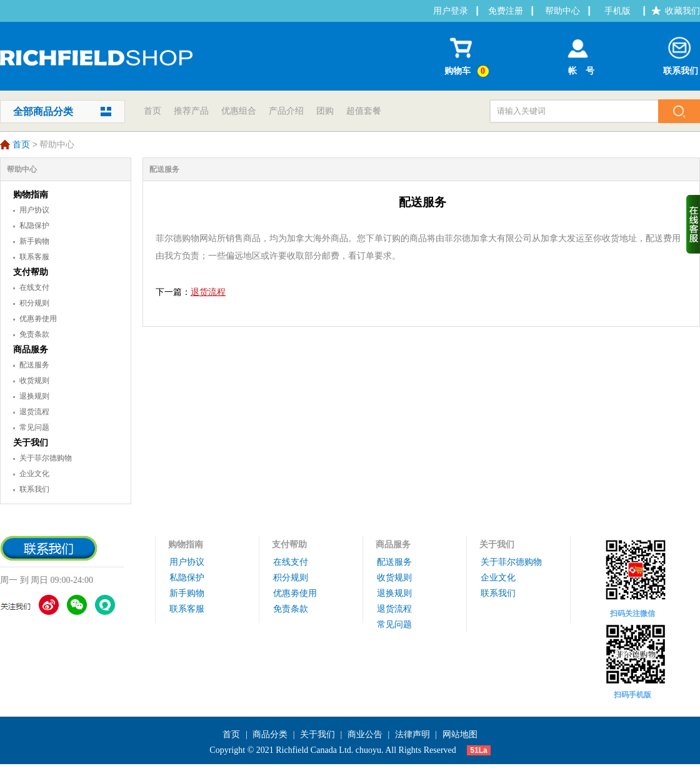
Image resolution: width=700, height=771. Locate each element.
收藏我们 (682, 11)
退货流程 (34, 412)
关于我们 (31, 443)
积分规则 (34, 303)
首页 (152, 111)
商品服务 (31, 350)
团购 (325, 111)
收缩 (693, 224)
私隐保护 (34, 226)
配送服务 (34, 365)
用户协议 (34, 210)
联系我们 (681, 53)
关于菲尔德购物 (46, 458)
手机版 (617, 11)
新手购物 (34, 241)
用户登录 (451, 11)
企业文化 (34, 474)
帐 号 (578, 53)
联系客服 (34, 257)
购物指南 (31, 195)
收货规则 (34, 381)
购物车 (468, 54)
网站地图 (460, 734)
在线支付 (34, 287)
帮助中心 (562, 11)
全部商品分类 (43, 112)
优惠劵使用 (38, 319)
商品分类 (270, 734)
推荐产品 (191, 111)
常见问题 (34, 427)
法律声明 (412, 734)
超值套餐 (364, 111)
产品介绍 (286, 111)
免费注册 (506, 11)
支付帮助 (31, 272)
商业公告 (365, 734)
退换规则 (34, 396)
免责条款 (34, 334)
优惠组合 (239, 111)
